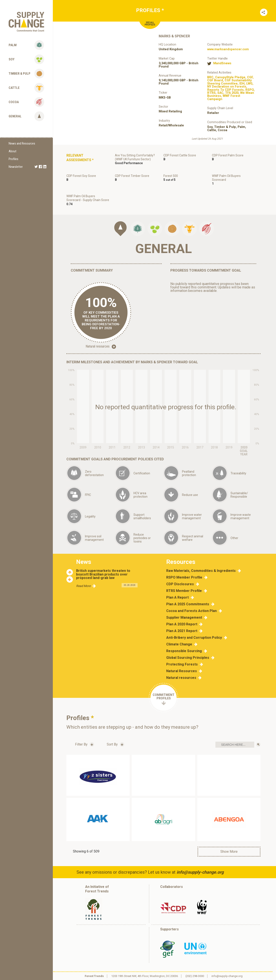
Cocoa (14, 102)
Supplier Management (184, 618)
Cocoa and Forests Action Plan (191, 611)
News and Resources (22, 143)
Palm (13, 45)
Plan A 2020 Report (182, 624)
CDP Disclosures (180, 584)
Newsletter (16, 167)
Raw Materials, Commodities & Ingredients (201, 571)
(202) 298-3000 (195, 976)
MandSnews (222, 63)
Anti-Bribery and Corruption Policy (194, 638)
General (15, 116)
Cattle (14, 88)
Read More (83, 586)
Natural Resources (182, 671)
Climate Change (179, 644)
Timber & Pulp (20, 74)
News (84, 562)
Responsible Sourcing (184, 651)
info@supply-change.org (200, 872)
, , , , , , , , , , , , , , (231, 88)
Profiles (13, 159)
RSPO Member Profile (184, 577)
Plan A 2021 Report (182, 631)
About (13, 151)
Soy (12, 59)
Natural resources (101, 347)
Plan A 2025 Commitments (188, 604)
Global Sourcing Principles (188, 658)
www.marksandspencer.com (228, 49)
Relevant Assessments (80, 158)
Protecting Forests (182, 664)
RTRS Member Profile (184, 591)
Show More (229, 852)
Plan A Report (177, 598)
